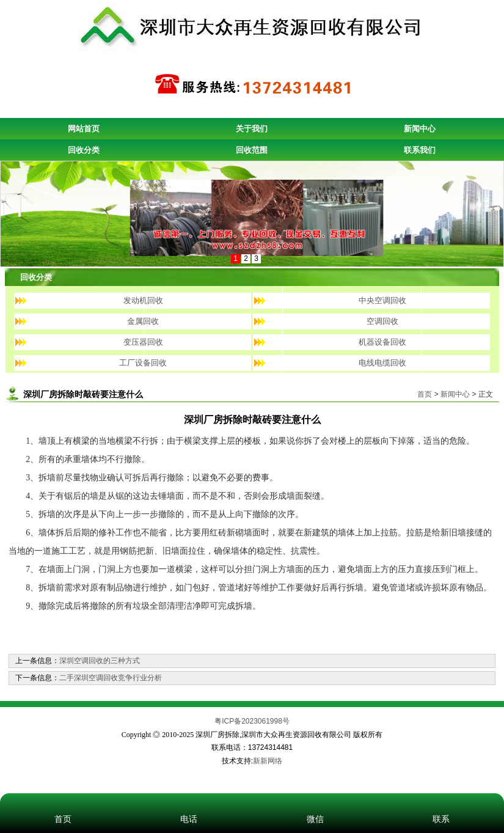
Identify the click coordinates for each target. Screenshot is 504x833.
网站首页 (84, 129)
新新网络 (268, 761)
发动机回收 (143, 300)
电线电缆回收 (382, 363)
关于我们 (252, 129)
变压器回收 (143, 342)
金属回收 (143, 321)
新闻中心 (420, 129)
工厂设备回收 (143, 363)
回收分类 (84, 150)
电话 (189, 802)
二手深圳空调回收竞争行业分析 (111, 678)
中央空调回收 (382, 300)
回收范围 (252, 150)
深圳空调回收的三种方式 (100, 661)
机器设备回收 (382, 342)
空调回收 (382, 321)
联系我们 (420, 150)
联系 (441, 802)
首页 (425, 394)
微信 (315, 802)
